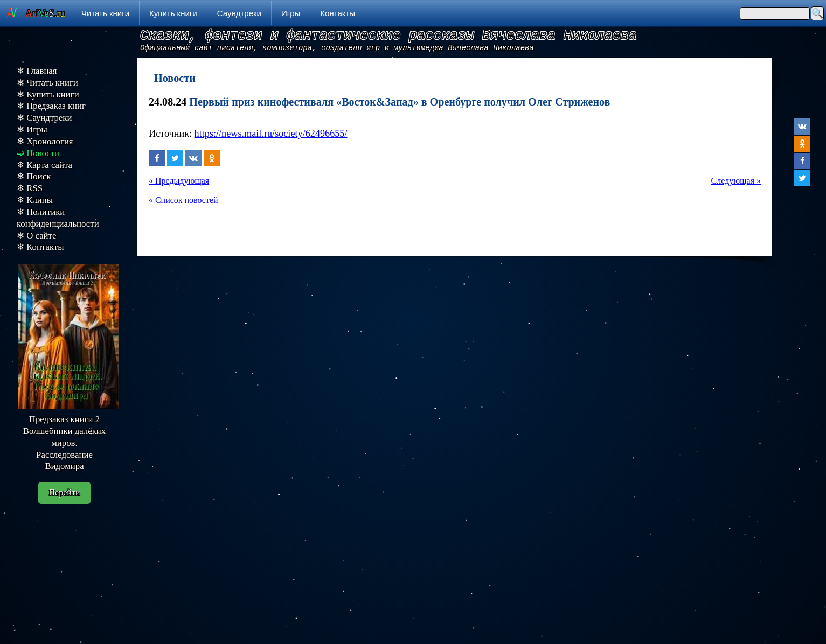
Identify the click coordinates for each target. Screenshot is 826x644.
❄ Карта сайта (44, 165)
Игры (291, 13)
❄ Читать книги (47, 83)
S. (45, 13)
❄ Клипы (35, 200)
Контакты (338, 13)
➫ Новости (38, 153)
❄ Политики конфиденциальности (58, 218)
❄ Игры (32, 129)
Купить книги (173, 13)
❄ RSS (30, 188)
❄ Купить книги (48, 94)
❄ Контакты (40, 247)
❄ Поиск (34, 176)
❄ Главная (37, 71)
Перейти (65, 492)
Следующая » (736, 181)
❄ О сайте (36, 236)
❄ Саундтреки (44, 118)
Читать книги (105, 13)
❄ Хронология (45, 141)
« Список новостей (183, 200)
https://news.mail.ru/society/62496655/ (271, 134)
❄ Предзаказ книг (51, 106)
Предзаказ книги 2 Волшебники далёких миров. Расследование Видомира (64, 443)
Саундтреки (239, 13)
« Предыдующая (179, 181)
